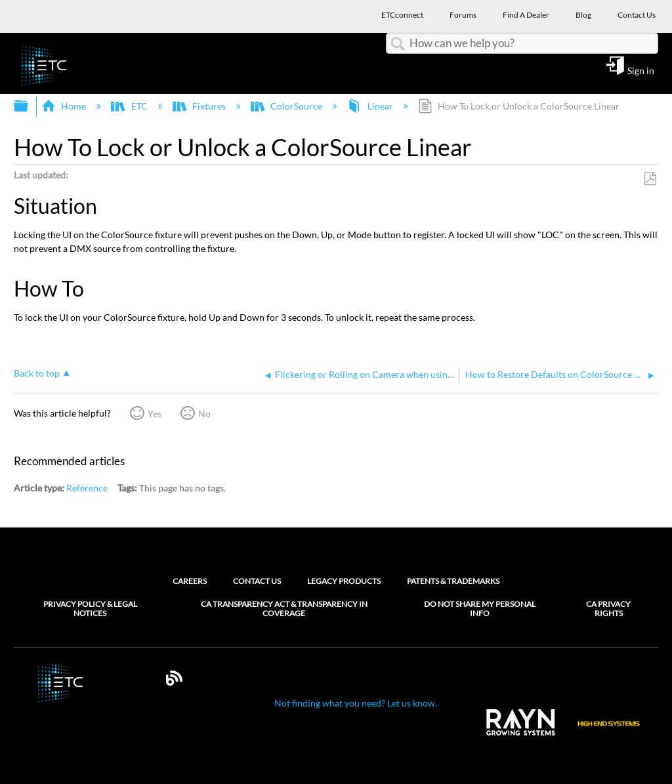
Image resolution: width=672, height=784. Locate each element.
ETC (130, 106)
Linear (371, 106)
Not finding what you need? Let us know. (356, 703)
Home (65, 106)
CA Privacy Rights (608, 609)
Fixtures (200, 106)
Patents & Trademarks (453, 581)
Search (398, 44)
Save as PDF (650, 179)
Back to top (37, 373)
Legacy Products (344, 581)
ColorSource (287, 106)
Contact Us (257, 581)
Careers (190, 581)
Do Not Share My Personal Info (480, 609)
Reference (87, 488)
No (204, 414)
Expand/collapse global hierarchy (30, 106)
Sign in (641, 70)
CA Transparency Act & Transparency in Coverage (284, 609)
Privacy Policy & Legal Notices (90, 609)
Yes (155, 414)
